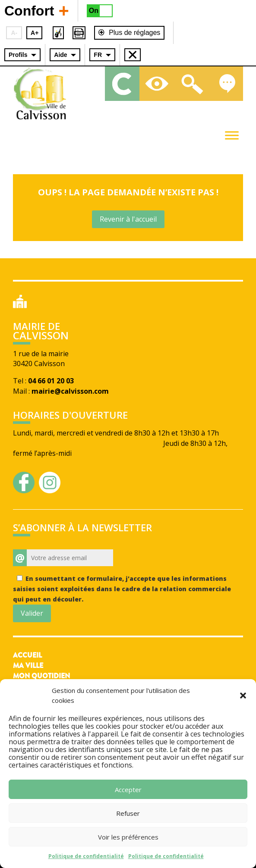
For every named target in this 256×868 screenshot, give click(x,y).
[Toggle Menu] (232, 135)
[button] (243, 696)
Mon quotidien (41, 676)
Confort (37, 10)
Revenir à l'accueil (128, 219)
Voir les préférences (128, 837)
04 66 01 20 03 (51, 381)
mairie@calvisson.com (70, 391)
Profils (18, 55)
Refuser (128, 813)
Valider (32, 613)
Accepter (128, 790)
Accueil (27, 655)
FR (98, 55)
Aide (60, 55)
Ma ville (28, 666)
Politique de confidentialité (86, 856)
